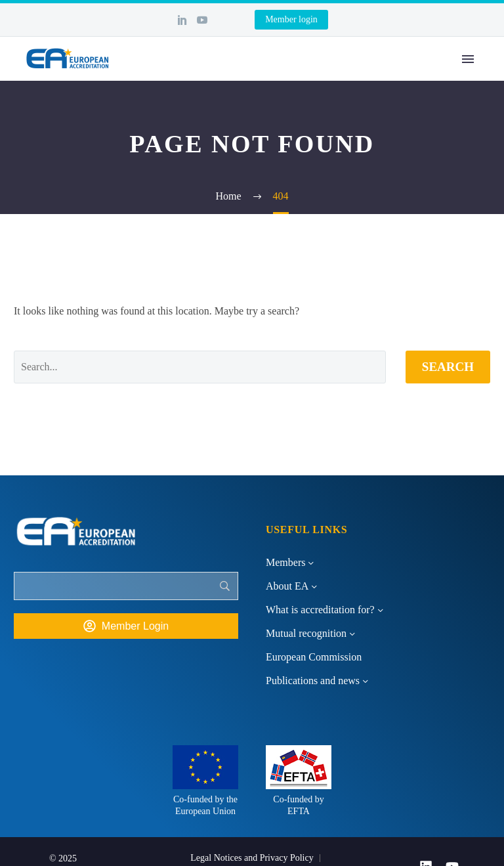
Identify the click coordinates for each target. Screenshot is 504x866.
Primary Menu (468, 59)
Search (448, 367)
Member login (291, 19)
